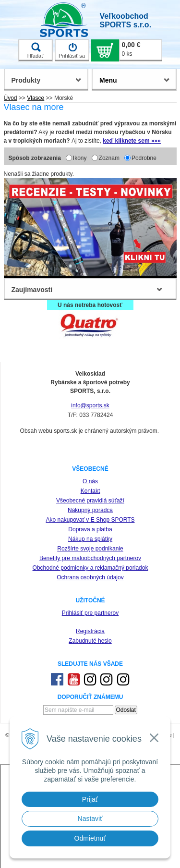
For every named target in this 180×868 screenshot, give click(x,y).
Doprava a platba (90, 529)
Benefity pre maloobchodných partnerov (90, 558)
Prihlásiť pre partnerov (90, 613)
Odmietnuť (90, 838)
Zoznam (109, 158)
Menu (108, 80)
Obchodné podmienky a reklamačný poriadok (90, 568)
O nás (90, 481)
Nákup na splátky (90, 539)
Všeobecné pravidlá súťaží (90, 501)
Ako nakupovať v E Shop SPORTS (90, 520)
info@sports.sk (90, 405)
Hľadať (36, 50)
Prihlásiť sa (72, 50)
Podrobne (144, 158)
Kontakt (90, 491)
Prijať (90, 799)
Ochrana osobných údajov (90, 577)
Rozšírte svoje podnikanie (90, 549)
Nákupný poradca (90, 510)
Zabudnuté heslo (90, 641)
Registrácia (90, 631)
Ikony (80, 158)
